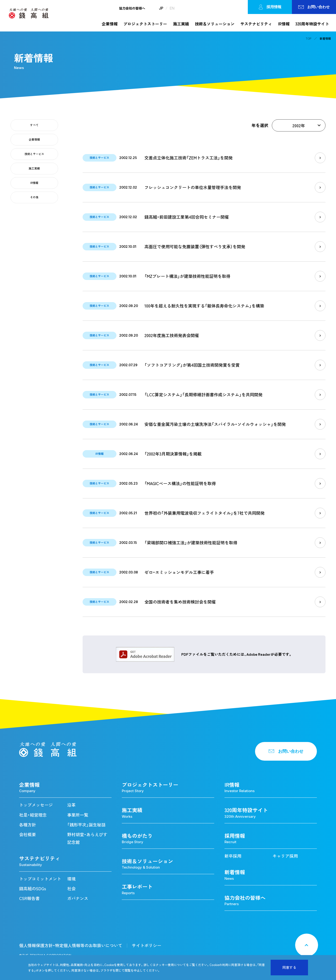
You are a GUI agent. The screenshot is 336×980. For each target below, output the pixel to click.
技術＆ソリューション (215, 24)
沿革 (71, 805)
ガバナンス (78, 898)
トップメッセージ (36, 805)
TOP (308, 38)
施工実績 (181, 24)
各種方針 (28, 825)
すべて (34, 125)
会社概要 (28, 834)
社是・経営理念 (33, 815)
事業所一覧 (78, 815)
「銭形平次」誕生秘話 (86, 825)
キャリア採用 (285, 856)
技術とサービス (34, 154)
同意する (289, 967)
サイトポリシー (147, 945)
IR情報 (284, 24)
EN (172, 8)
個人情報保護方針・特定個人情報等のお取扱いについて (71, 945)
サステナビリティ (256, 24)
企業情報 (110, 24)
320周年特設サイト (312, 24)
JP (161, 8)
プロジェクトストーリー (145, 24)
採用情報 (270, 7)
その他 (34, 197)
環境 (71, 879)
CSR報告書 (29, 898)
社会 (71, 889)
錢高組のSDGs (33, 889)
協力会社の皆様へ (132, 8)
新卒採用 (233, 856)
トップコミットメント (40, 879)
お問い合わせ (314, 7)
